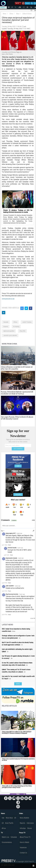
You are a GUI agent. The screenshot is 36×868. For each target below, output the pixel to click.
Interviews (30, 823)
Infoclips (23, 828)
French (27, 3)
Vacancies (23, 848)
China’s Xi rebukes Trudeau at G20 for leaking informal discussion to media (18, 211)
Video (21, 813)
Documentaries (7, 842)
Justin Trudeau (27, 322)
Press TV (22, 833)
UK (3, 823)
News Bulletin (24, 818)
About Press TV (25, 837)
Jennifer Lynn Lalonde (10, 335)
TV (2, 833)
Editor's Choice (27, 14)
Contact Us (23, 853)
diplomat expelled (9, 331)
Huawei (6, 327)
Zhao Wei (22, 331)
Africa (4, 828)
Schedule (14, 837)
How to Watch (24, 842)
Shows (30, 828)
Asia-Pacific (9, 823)
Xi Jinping (16, 327)
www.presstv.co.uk (8, 299)
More (18, 14)
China (11, 14)
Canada (6, 322)
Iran (3, 818)
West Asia (9, 818)
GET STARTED (18, 449)
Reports (22, 823)
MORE (18, 684)
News (5, 14)
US (15, 818)
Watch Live (5, 837)
